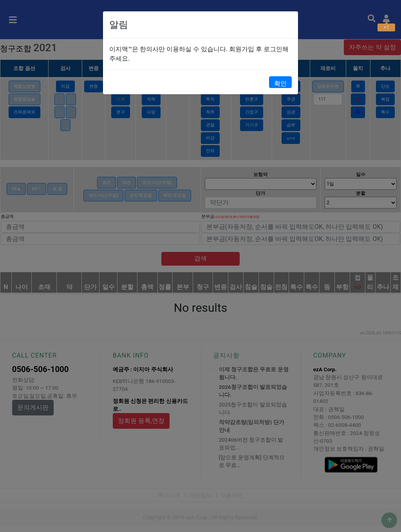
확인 (280, 84)
